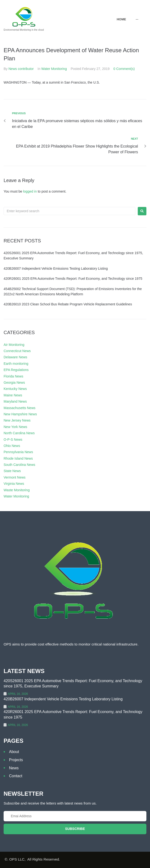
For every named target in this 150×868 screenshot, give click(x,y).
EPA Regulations (16, 370)
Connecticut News (17, 351)
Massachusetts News (19, 408)
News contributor (21, 69)
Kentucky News (15, 389)
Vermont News (15, 477)
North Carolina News (19, 433)
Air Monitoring (14, 345)
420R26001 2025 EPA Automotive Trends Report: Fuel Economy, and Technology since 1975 (73, 279)
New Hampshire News (20, 414)
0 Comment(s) (124, 69)
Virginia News (14, 484)
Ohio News (12, 446)
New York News (15, 427)
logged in (30, 191)
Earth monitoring (16, 364)
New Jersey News (17, 420)
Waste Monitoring (17, 490)
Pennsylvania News (18, 452)
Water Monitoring (54, 69)
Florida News (13, 376)
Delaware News (15, 357)
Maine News (13, 395)
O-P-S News (13, 440)
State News (12, 471)
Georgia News (14, 383)
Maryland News (15, 401)
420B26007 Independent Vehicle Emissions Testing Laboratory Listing (56, 268)
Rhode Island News (18, 458)
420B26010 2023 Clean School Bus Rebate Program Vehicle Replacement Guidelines (68, 304)
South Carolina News (19, 465)
